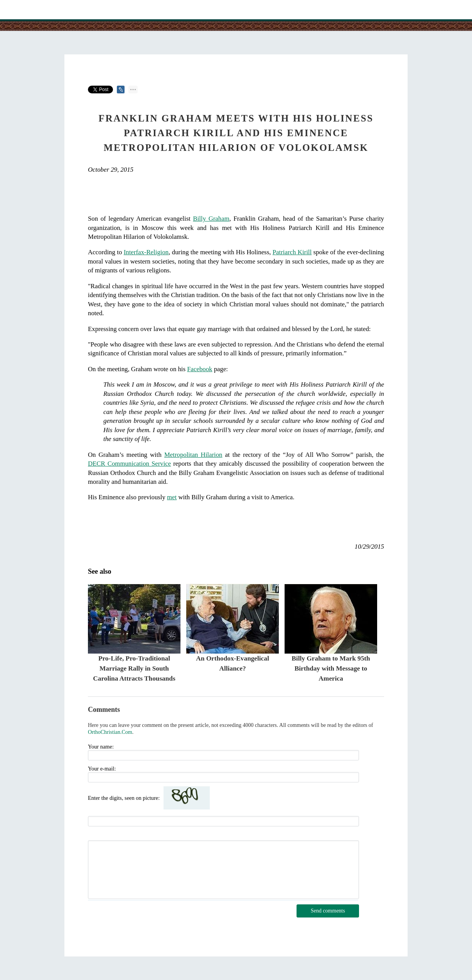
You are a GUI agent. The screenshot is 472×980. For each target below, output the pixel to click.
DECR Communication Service (129, 464)
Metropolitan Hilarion (193, 455)
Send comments (328, 911)
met (172, 497)
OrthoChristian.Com (110, 732)
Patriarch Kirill (292, 252)
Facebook (200, 369)
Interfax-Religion (146, 252)
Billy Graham (211, 219)
